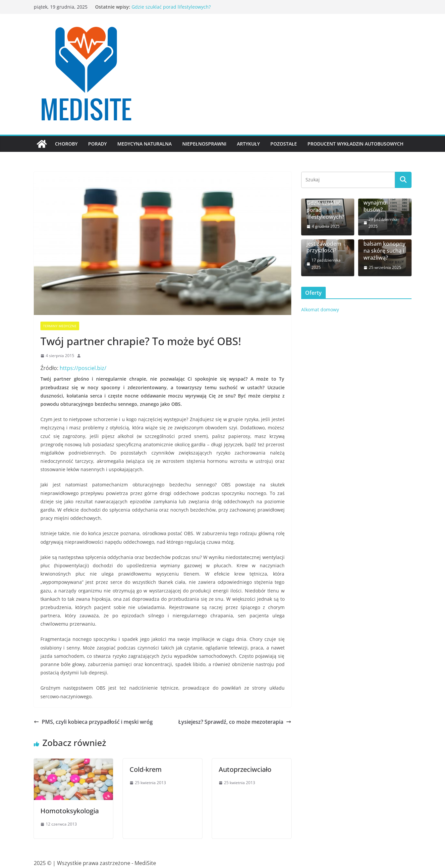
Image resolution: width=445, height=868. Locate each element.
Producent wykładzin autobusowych (356, 144)
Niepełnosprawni (204, 144)
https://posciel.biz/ (83, 368)
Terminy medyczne (60, 326)
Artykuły (248, 144)
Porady (97, 144)
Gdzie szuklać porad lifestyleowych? (171, 7)
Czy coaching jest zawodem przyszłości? (324, 244)
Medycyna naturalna (144, 144)
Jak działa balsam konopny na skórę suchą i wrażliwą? (384, 248)
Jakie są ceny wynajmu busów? (379, 203)
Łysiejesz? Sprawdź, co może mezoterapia (235, 722)
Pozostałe (284, 144)
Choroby (66, 144)
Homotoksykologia (70, 811)
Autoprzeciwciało (245, 769)
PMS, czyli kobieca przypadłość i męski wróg (93, 722)
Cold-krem (146, 769)
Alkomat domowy (320, 310)
